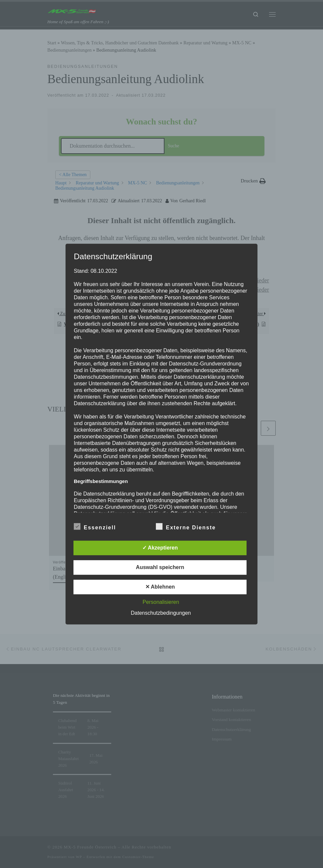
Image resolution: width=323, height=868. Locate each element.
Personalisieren (161, 602)
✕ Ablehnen (160, 587)
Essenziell (95, 526)
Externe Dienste (186, 526)
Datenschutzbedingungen (161, 613)
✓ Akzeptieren (160, 548)
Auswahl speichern (160, 567)
